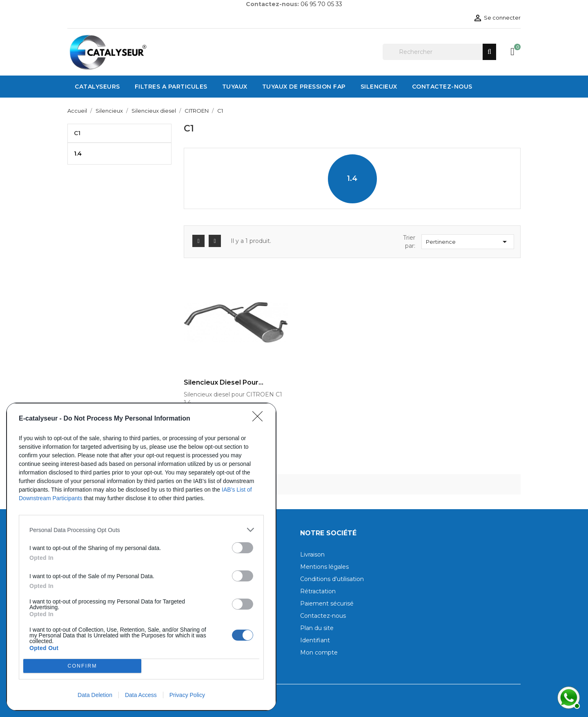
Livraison (312, 554)
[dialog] (141, 557)
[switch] (243, 548)
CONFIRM (82, 666)
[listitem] (141, 530)
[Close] (260, 419)
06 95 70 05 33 (321, 4)
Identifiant (315, 640)
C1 (77, 133)
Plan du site (317, 628)
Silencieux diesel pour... (224, 383)
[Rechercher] (439, 52)
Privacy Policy (187, 695)
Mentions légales (324, 567)
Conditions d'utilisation (332, 579)
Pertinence (468, 242)
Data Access (141, 695)
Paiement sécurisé (327, 603)
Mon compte (319, 652)
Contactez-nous (323, 616)
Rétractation (318, 591)
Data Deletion (95, 695)
